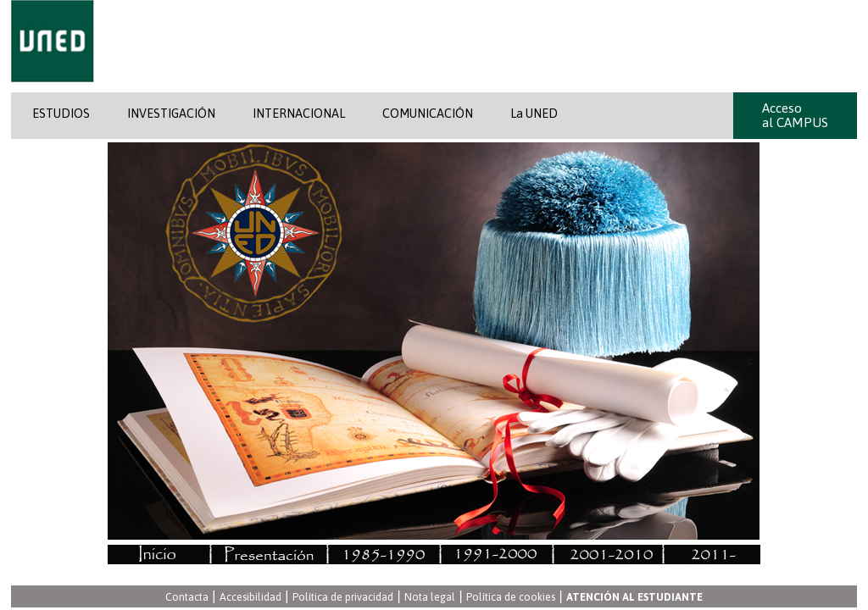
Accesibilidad (250, 598)
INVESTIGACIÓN (171, 114)
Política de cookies (511, 598)
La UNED (534, 114)
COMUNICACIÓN (428, 114)
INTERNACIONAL (299, 114)
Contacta (187, 598)
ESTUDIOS (61, 114)
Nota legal (430, 598)
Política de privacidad (343, 598)
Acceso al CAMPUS (795, 115)
